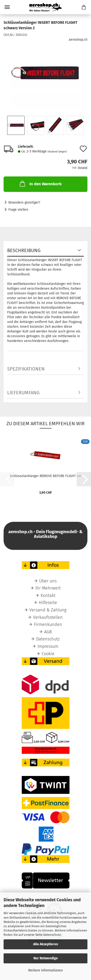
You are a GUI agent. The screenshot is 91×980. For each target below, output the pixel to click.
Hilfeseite (48, 603)
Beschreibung (24, 250)
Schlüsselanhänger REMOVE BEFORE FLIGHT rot (45, 476)
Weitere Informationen (45, 970)
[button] (84, 479)
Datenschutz (52, 935)
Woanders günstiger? (24, 202)
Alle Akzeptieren (46, 944)
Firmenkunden (48, 624)
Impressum (48, 646)
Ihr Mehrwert (48, 588)
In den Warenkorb (40, 184)
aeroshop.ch (78, 40)
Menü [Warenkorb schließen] (7, 7)
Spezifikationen (26, 369)
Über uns (48, 581)
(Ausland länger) (57, 152)
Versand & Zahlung (48, 610)
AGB (48, 632)
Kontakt (48, 595)
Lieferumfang (23, 393)
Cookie (48, 654)
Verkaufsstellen (48, 617)
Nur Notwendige (46, 958)
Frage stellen (18, 210)
